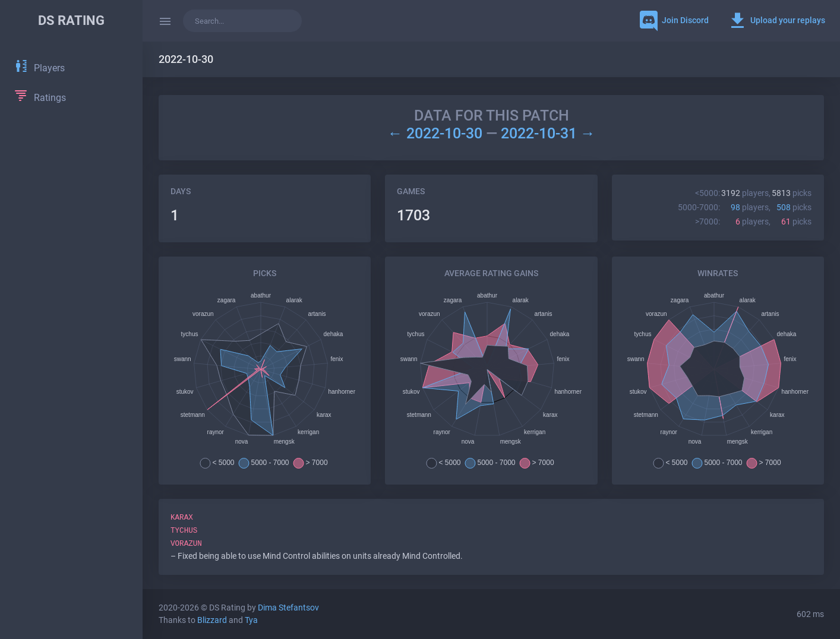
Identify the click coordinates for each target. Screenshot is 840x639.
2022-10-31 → (548, 133)
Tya (251, 620)
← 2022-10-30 (436, 133)
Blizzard (212, 620)
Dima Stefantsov (288, 608)
